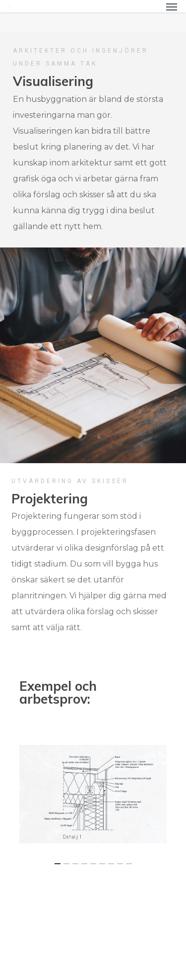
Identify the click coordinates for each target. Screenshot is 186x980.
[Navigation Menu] (172, 6)
